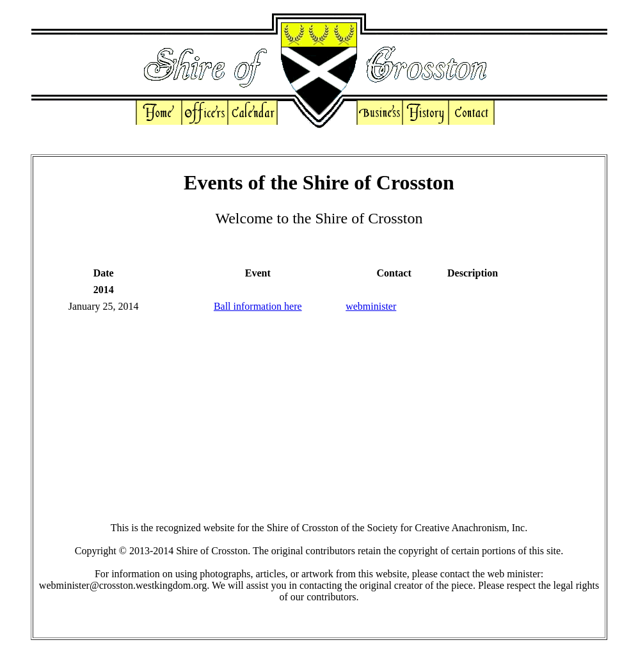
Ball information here (258, 306)
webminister (371, 306)
